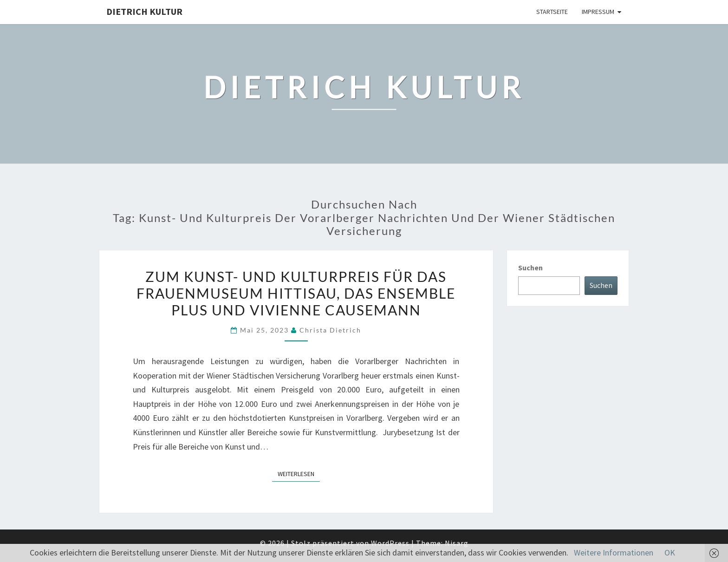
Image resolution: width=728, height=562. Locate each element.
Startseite (552, 12)
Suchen (530, 268)
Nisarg (457, 543)
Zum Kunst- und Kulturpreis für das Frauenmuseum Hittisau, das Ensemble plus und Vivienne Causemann (296, 293)
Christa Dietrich (330, 330)
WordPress (390, 543)
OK (670, 552)
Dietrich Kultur (144, 11)
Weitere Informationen (614, 552)
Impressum (598, 12)
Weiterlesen (299, 473)
